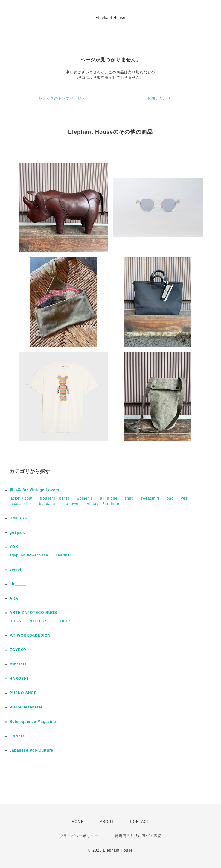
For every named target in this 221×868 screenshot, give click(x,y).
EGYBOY (18, 650)
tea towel (71, 504)
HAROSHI (19, 679)
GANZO (17, 736)
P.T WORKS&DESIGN (30, 635)
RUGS (15, 621)
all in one (109, 498)
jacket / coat (21, 498)
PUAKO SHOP (23, 693)
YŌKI (15, 547)
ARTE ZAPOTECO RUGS (33, 613)
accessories (21, 504)
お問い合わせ (159, 98)
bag (170, 498)
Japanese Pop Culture (31, 750)
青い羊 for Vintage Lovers (34, 490)
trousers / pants (55, 498)
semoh (16, 570)
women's (85, 498)
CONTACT (140, 822)
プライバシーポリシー (79, 836)
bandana (47, 504)
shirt (129, 498)
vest (185, 498)
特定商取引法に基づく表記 (138, 836)
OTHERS (63, 621)
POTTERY (38, 621)
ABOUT (107, 822)
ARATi (16, 598)
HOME (78, 822)
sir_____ (18, 584)
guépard (18, 532)
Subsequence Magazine (33, 722)
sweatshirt (150, 498)
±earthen (64, 555)
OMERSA (18, 518)
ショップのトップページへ (62, 98)
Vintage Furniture (103, 504)
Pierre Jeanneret (26, 707)
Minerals (18, 664)
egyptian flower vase (29, 555)
